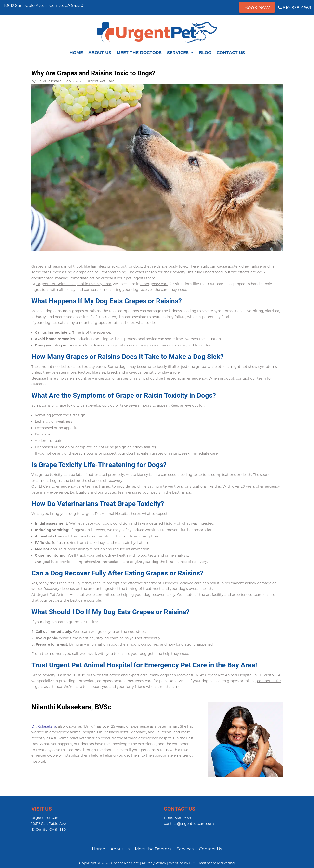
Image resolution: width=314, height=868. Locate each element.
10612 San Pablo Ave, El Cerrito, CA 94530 (44, 6)
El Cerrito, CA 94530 (49, 830)
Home (76, 53)
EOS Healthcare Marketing (212, 863)
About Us (100, 53)
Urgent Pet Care (100, 81)
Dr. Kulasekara (49, 81)
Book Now (257, 7)
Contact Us (231, 53)
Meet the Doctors (139, 53)
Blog (205, 53)
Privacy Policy (154, 863)
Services (178, 53)
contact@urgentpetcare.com (189, 824)
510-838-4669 (297, 8)
